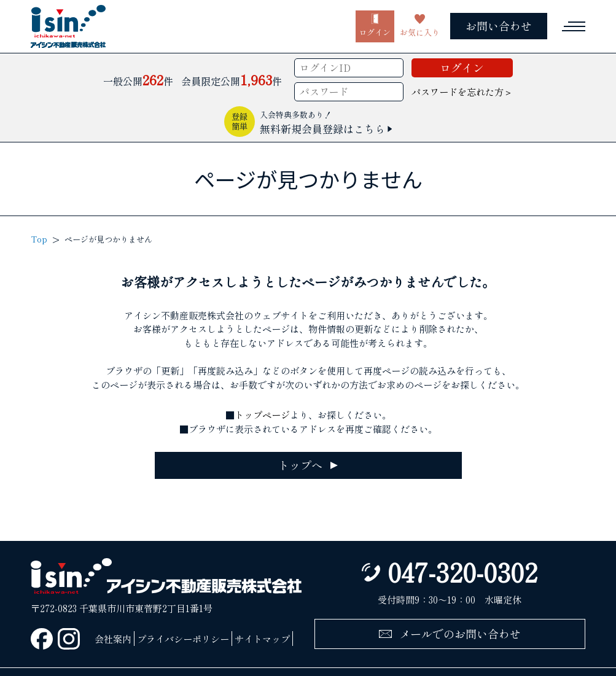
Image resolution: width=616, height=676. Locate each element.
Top (39, 239)
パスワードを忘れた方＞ (462, 91)
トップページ (262, 414)
